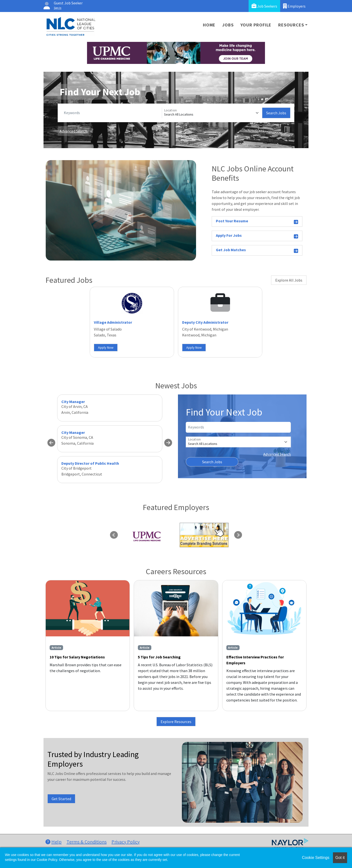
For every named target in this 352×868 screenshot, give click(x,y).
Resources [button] (291, 25)
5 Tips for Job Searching (159, 657)
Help (54, 842)
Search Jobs (276, 113)
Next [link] (238, 535)
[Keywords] (112, 113)
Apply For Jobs (257, 236)
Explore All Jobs (289, 280)
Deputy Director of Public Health (90, 463)
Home (209, 25)
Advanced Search (73, 131)
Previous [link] (114, 535)
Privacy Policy (126, 842)
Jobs (228, 25)
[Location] (212, 113)
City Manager (73, 402)
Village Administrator (113, 322)
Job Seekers (264, 6)
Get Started (61, 799)
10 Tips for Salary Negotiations (77, 657)
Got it (340, 858)
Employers (294, 6)
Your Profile (256, 25)
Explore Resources (176, 722)
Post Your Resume (257, 222)
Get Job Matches (257, 251)
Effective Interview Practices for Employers (255, 660)
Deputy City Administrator (205, 322)
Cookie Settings (316, 858)
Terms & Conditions (87, 842)
